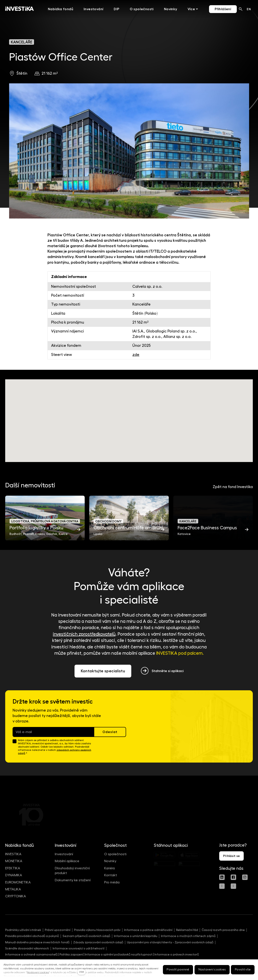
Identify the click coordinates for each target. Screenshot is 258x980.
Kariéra (110, 868)
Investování (64, 854)
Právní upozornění (58, 930)
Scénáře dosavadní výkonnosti (27, 948)
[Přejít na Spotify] (233, 886)
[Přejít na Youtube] (222, 886)
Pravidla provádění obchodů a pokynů (32, 936)
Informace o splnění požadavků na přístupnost (119, 954)
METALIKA (13, 889)
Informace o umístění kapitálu (136, 936)
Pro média (112, 882)
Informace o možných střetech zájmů (188, 936)
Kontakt (111, 875)
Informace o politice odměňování (148, 930)
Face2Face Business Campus (207, 528)
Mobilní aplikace (67, 861)
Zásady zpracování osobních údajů (98, 942)
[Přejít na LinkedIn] (222, 877)
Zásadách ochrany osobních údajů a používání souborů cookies (43, 976)
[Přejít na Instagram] (245, 877)
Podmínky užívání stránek (23, 930)
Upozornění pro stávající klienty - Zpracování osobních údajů (170, 942)
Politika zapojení (71, 954)
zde (136, 355)
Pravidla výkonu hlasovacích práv (97, 930)
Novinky (110, 861)
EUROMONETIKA (18, 882)
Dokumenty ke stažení (73, 880)
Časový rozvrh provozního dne (223, 930)
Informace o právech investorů (177, 954)
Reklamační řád (187, 930)
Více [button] (184, 9)
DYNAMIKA (14, 875)
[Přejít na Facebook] (233, 877)
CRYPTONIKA (16, 896)
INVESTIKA (13, 854)
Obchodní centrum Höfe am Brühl (128, 528)
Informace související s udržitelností (79, 948)
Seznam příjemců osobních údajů (86, 936)
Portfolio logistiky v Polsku (36, 528)
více (81, 972)
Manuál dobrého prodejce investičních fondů (37, 942)
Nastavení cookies (38, 972)
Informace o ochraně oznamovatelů (31, 954)
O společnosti (115, 854)
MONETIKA (14, 861)
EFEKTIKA (13, 868)
